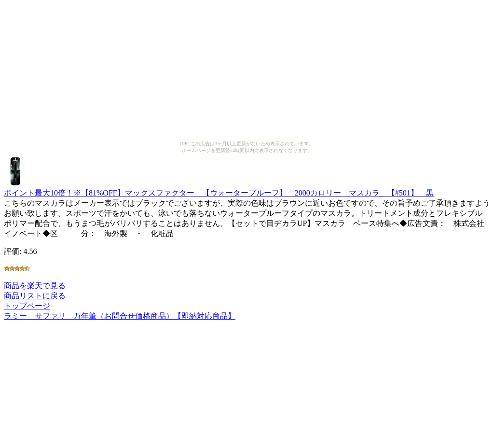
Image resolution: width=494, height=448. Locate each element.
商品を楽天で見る (35, 286)
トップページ (27, 306)
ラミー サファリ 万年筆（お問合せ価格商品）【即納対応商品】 (120, 316)
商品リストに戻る (35, 296)
